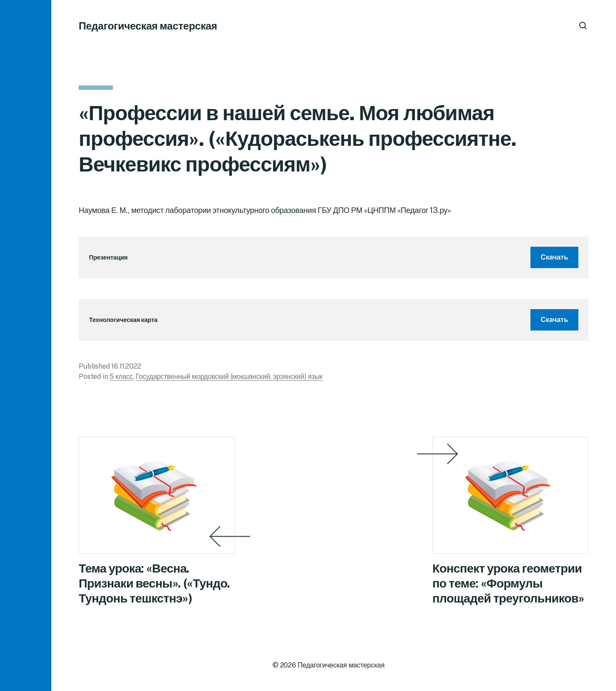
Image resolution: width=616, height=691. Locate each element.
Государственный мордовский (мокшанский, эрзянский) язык (229, 377)
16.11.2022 (126, 366)
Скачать (554, 257)
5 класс (121, 377)
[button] (26, 345)
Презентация (108, 257)
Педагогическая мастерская (148, 26)
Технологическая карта (123, 320)
